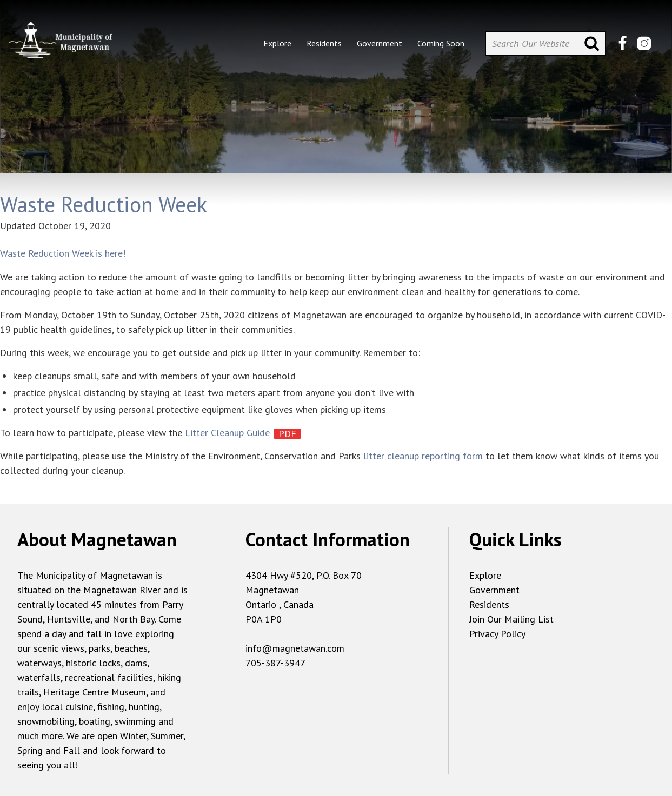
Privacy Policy (497, 634)
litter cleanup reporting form (423, 456)
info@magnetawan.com (295, 648)
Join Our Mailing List (511, 619)
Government (494, 590)
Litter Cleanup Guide (227, 433)
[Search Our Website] (545, 44)
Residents (489, 604)
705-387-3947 (275, 663)
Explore (485, 575)
